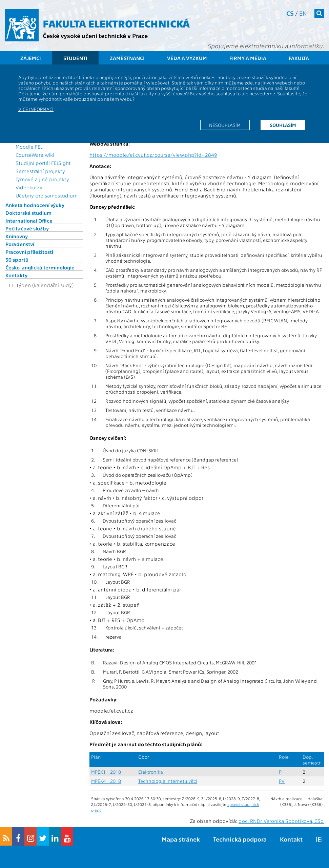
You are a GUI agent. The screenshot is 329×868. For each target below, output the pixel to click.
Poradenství (20, 244)
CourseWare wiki (35, 155)
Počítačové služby (27, 228)
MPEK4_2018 (106, 781)
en (303, 13)
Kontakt (291, 839)
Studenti (75, 58)
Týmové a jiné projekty (42, 179)
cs (290, 13)
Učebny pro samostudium (47, 195)
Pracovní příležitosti (29, 252)
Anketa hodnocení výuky (35, 205)
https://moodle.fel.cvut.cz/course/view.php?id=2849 (153, 155)
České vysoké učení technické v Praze (95, 35)
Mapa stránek (181, 839)
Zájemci (31, 58)
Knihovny (17, 236)
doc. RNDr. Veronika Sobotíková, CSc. (281, 821)
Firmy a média (248, 58)
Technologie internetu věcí (168, 781)
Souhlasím (283, 125)
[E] (319, 839)
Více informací (36, 109)
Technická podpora (240, 839)
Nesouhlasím (225, 125)
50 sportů (17, 260)
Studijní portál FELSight (43, 163)
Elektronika (151, 772)
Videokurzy (29, 187)
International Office (29, 221)
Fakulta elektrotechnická (116, 23)
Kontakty (16, 275)
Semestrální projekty (40, 171)
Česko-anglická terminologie (40, 267)
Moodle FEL (29, 147)
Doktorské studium (28, 213)
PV (282, 781)
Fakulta (299, 58)
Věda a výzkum (187, 58)
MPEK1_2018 (106, 772)
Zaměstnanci (127, 58)
